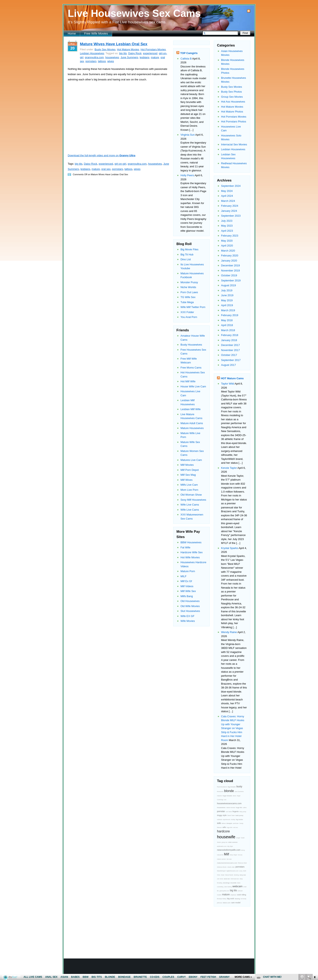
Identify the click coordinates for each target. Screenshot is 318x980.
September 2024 (231, 186)
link (314, 917)
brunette (234, 883)
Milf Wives (186, 480)
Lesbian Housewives (92, 53)
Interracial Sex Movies (234, 144)
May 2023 (227, 226)
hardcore (223, 831)
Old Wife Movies (190, 606)
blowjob (229, 823)
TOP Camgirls (189, 53)
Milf (226, 854)
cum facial (229, 812)
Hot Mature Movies (128, 49)
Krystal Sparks (230, 548)
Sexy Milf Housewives (193, 500)
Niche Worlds (188, 287)
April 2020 (227, 246)
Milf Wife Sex (188, 591)
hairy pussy (243, 812)
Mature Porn (188, 571)
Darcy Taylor (234, 855)
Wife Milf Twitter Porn (193, 307)
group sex (225, 842)
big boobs (239, 820)
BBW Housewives (191, 542)
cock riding (242, 895)
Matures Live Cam (191, 460)
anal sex (227, 879)
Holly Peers (187, 175)
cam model (236, 903)
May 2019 (227, 300)
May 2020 (227, 241)
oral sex (106, 169)
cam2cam (236, 823)
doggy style (222, 815)
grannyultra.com (94, 57)
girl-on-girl (120, 164)
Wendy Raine (229, 632)
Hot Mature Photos (232, 112)
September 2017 (231, 360)
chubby (233, 820)
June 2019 (227, 295)
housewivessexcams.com (229, 803)
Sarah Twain (231, 815)
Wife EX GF (187, 616)
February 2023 (230, 236)
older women (233, 842)
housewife (226, 837)
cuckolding (220, 887)
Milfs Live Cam (189, 485)
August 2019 (228, 285)
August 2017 (228, 365)
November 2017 (230, 350)
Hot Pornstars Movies (153, 49)
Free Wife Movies (96, 33)
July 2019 (227, 290)
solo (219, 823)
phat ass (220, 903)
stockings (226, 883)
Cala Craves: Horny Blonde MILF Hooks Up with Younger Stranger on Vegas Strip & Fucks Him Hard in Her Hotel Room (233, 728)
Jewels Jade (231, 867)
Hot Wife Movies (190, 557)
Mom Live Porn (189, 490)
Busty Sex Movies (105, 49)
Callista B (186, 59)
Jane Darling (228, 887)
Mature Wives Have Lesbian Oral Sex (114, 44)
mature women (221, 859)
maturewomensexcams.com (227, 863)
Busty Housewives (191, 345)
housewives (112, 57)
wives (111, 61)
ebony (243, 850)
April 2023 (227, 231)
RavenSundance (222, 787)
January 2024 (229, 211)
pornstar (221, 811)
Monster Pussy (189, 282)
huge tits (239, 808)
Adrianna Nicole (222, 867)
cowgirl (238, 838)
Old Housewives (190, 601)
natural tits (220, 855)
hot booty (243, 899)
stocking (236, 875)
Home (72, 33)
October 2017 (229, 355)
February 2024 (230, 206)
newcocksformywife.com (229, 850)
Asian (223, 875)
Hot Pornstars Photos (234, 122)
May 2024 (227, 191)
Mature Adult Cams (192, 423)
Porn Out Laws (189, 292)
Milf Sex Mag (188, 475)
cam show (220, 879)
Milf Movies (187, 465)
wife (224, 827)
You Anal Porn (189, 317)
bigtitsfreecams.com (233, 871)
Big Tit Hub (187, 254)
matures (219, 796)
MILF (184, 576)
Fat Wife (185, 547)
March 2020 (228, 251)
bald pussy (239, 815)
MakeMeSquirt (221, 871)
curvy (241, 871)
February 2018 (230, 335)
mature (155, 57)
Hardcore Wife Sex (192, 552)
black (239, 883)
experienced (150, 53)
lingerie (235, 811)
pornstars (91, 61)
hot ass (240, 855)
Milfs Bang (187, 596)
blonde (229, 791)
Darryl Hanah (229, 875)
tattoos (102, 61)
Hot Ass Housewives (233, 102)
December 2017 (230, 345)
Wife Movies (188, 621)
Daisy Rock (135, 53)
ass (225, 800)
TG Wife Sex (188, 297)
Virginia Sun (188, 135)
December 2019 (230, 265)
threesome (220, 791)
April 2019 (227, 305)
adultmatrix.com (222, 846)
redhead (219, 820)
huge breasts (227, 796)
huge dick (230, 827)
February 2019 (230, 315)
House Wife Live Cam (193, 386)
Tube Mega (187, 302)
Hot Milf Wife (188, 381)
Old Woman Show (191, 495)
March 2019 (228, 310)
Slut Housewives (190, 611)
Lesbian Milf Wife (191, 409)
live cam (229, 859)
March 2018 (228, 330)
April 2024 (227, 196)
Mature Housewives (192, 428)
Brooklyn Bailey (222, 899)
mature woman (231, 808)
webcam (237, 886)
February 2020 (230, 256)
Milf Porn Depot (190, 470)
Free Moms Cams (191, 368)
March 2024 (228, 201)
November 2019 (230, 271)
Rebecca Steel (242, 863)
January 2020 (229, 261)
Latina (245, 808)
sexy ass (243, 875)
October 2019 (229, 275)
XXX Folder (187, 312)
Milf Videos (187, 586)
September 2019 (231, 280)
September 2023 (231, 216)
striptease (233, 895)
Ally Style (230, 846)
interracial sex (235, 879)
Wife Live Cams (190, 505)
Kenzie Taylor (229, 468)
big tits (123, 53)
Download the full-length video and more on (102, 155)
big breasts (232, 787)
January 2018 (229, 340)
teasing (237, 899)
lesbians (145, 57)
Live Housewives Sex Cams (134, 13)
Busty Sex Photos (232, 92)
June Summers (129, 57)
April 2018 (227, 325)
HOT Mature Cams (232, 378)
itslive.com (227, 903)
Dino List (186, 259)
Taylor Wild (228, 384)
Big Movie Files (189, 249)
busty (239, 787)
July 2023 (227, 221)
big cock (231, 899)
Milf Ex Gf (186, 581)
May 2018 (227, 320)
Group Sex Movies (232, 97)
